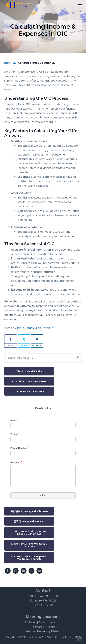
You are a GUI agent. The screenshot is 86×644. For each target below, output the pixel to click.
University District (49, 632)
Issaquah (56, 623)
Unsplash (47, 328)
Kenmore (37, 627)
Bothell (43, 623)
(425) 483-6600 (43, 605)
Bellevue (31, 623)
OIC (14, 63)
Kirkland (50, 627)
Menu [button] (78, 6)
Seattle (30, 632)
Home (7, 63)
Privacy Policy (64, 638)
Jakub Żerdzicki (27, 328)
